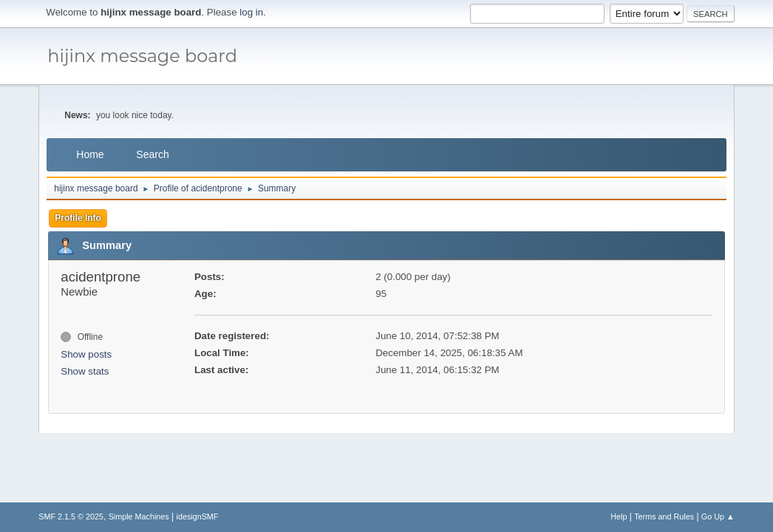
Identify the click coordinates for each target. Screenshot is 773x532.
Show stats (85, 371)
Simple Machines (139, 516)
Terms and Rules (664, 516)
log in (251, 12)
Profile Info (78, 218)
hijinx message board (142, 56)
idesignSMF (198, 516)
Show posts (86, 354)
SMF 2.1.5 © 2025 (71, 516)
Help (619, 516)
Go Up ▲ (718, 516)
